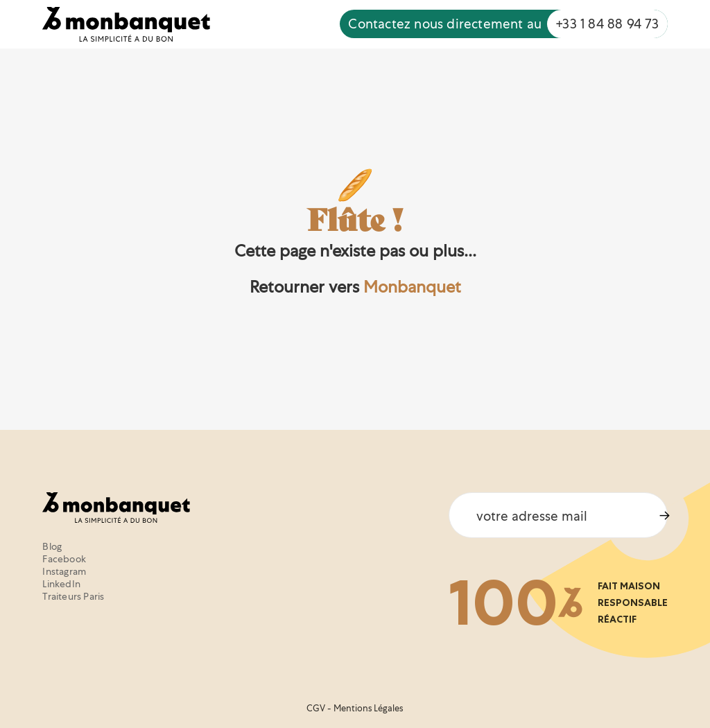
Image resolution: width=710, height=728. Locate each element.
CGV (316, 708)
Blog (52, 546)
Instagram (64, 571)
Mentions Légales (368, 708)
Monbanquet (412, 287)
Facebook (64, 559)
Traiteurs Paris (73, 596)
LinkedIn (61, 584)
